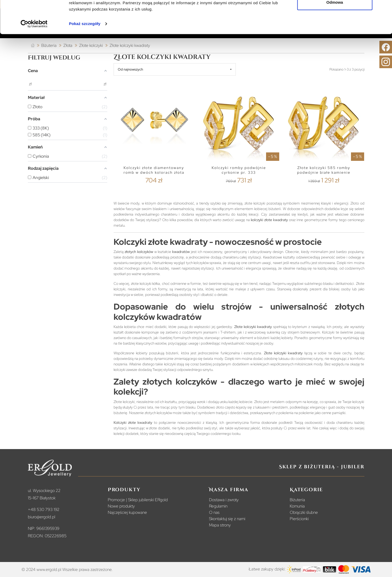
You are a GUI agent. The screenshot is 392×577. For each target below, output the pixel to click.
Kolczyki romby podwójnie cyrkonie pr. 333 (239, 170)
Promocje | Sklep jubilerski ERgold (138, 500)
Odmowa (335, 31)
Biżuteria (297, 500)
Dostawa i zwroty (224, 500)
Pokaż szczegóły (85, 53)
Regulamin (218, 506)
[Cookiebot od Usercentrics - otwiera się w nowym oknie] (34, 53)
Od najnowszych (130, 69)
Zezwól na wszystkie (335, 14)
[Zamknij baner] (384, 8)
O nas (214, 512)
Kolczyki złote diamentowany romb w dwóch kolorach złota (154, 170)
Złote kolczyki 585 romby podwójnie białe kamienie (324, 170)
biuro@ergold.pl (42, 517)
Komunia (297, 506)
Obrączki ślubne (304, 512)
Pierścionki (299, 519)
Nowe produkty (121, 506)
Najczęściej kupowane (127, 512)
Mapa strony (220, 525)
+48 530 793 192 (44, 509)
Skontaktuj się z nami (227, 519)
